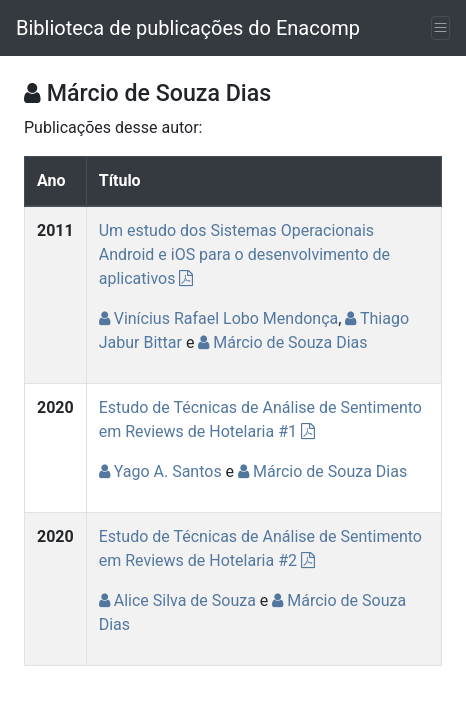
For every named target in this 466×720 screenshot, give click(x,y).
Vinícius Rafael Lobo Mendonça (219, 318)
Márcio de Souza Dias (282, 342)
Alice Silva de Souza (177, 600)
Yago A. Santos (160, 471)
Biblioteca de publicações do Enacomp (188, 28)
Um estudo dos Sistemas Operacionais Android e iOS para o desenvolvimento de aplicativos (244, 254)
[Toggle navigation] (440, 28)
